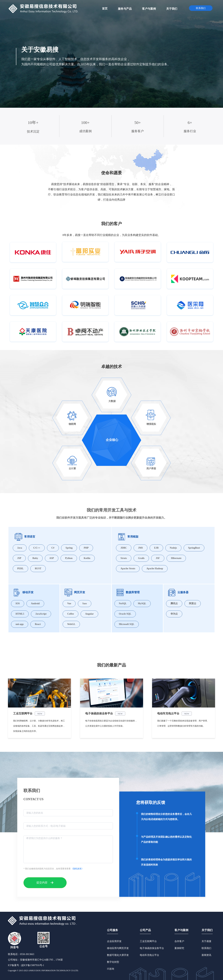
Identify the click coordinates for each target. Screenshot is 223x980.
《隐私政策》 (77, 869)
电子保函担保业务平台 (152, 948)
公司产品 (145, 930)
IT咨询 (111, 969)
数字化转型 (113, 962)
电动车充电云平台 (149, 955)
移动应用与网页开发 (118, 948)
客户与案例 (181, 930)
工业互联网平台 (148, 941)
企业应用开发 (114, 941)
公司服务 (113, 930)
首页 (105, 9)
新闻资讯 (206, 955)
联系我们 (206, 948)
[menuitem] (105, 8)
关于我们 (207, 930)
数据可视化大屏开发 (118, 955)
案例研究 (179, 948)
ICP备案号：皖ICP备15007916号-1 (26, 965)
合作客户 (179, 941)
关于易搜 (206, 941)
